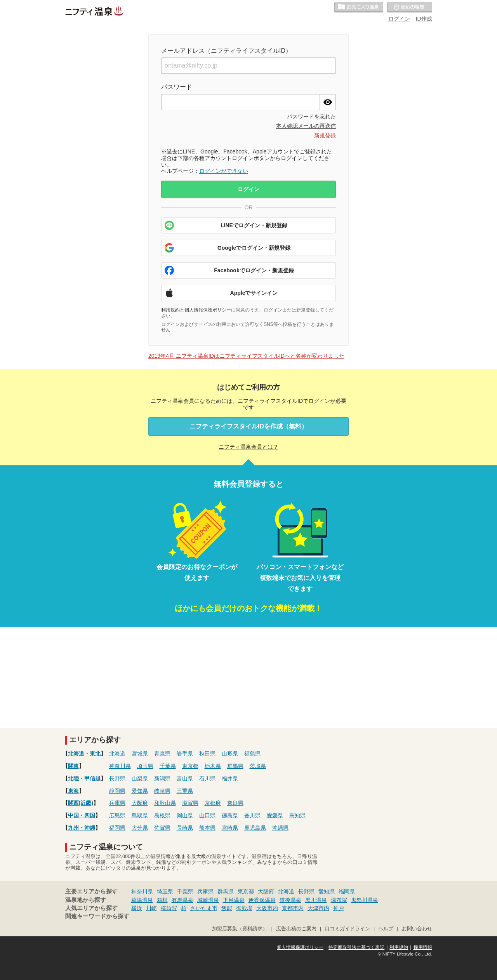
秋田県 (207, 754)
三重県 (185, 791)
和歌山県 (165, 803)
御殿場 (244, 908)
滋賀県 (190, 803)
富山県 (185, 778)
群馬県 (235, 766)
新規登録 (325, 136)
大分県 (140, 828)
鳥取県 (140, 815)
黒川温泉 (316, 900)
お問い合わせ (417, 929)
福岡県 (117, 828)
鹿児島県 (255, 828)
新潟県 (162, 778)
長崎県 (185, 828)
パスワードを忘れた (311, 117)
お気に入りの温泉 (359, 7)
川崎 (151, 908)
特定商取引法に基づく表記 (356, 947)
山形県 (230, 754)
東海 (73, 791)
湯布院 (339, 900)
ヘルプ (386, 929)
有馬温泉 (182, 900)
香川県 (252, 815)
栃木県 (213, 766)
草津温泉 (142, 900)
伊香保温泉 (262, 900)
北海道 (76, 754)
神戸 (339, 908)
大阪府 (140, 803)
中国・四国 (82, 815)
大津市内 (318, 908)
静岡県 (117, 791)
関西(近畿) (81, 803)
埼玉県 (145, 766)
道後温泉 (290, 900)
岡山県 (185, 815)
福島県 (252, 754)
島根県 (162, 815)
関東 (73, 766)
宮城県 (140, 754)
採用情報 (423, 947)
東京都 (190, 766)
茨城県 (258, 766)
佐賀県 (162, 828)
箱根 (162, 900)
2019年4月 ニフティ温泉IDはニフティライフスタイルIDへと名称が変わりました (246, 356)
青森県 (162, 754)
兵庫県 (117, 803)
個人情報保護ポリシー (208, 310)
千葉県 (168, 766)
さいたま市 (204, 908)
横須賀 (169, 908)
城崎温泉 (208, 900)
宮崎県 (230, 828)
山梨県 (140, 778)
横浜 (137, 908)
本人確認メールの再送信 (306, 126)
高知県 (297, 815)
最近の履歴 (410, 7)
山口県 (207, 815)
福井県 (230, 778)
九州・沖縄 (82, 828)
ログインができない (224, 171)
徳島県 (230, 815)
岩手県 (185, 754)
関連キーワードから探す (97, 916)
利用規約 (170, 310)
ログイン (399, 19)
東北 (95, 754)
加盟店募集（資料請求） (240, 929)
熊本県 (207, 828)
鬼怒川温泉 (365, 900)
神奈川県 (120, 766)
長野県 (117, 778)
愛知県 (140, 791)
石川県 (207, 778)
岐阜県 (162, 791)
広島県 (117, 815)
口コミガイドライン (347, 929)
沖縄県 (280, 828)
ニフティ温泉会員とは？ (248, 447)
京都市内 (293, 908)
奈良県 (235, 803)
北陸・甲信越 (84, 778)
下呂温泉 (234, 900)
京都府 (213, 803)
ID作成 (424, 19)
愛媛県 (275, 815)
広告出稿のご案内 (296, 929)
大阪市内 (267, 908)
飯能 (227, 908)
